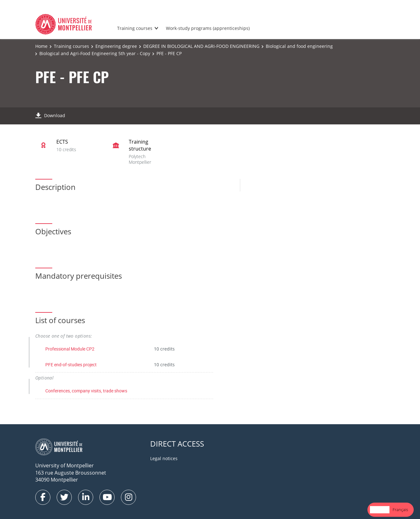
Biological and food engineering (299, 46)
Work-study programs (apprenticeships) (208, 28)
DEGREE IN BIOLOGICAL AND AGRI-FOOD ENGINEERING (201, 46)
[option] (400, 510)
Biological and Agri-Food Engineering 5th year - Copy (95, 53)
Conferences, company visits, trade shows (86, 391)
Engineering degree (116, 46)
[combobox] (380, 510)
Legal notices (164, 458)
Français (400, 510)
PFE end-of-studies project (71, 365)
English (380, 510)
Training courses (135, 28)
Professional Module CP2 (70, 349)
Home (41, 46)
